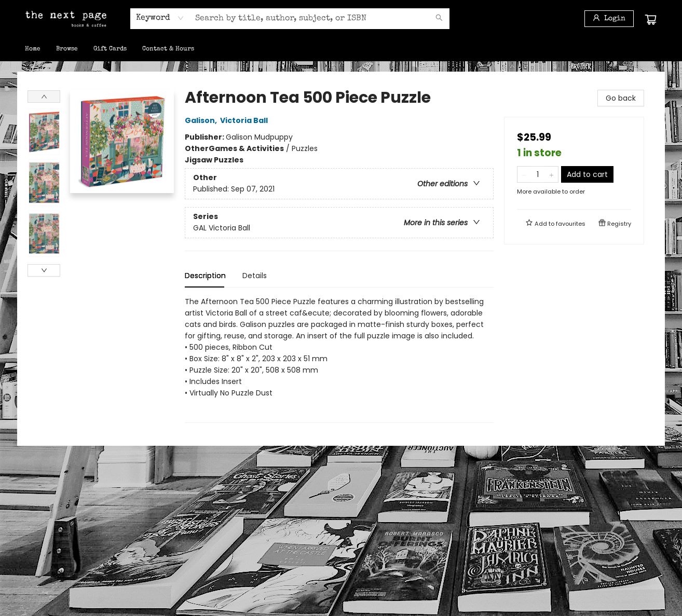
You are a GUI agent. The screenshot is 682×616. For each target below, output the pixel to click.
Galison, (202, 120)
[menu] (341, 49)
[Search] (439, 19)
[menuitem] (33, 49)
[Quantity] (538, 174)
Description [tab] (205, 276)
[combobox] (160, 18)
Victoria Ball (245, 120)
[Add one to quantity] (551, 174)
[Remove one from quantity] (524, 174)
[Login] (609, 19)
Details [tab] (255, 276)
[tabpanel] (339, 359)
